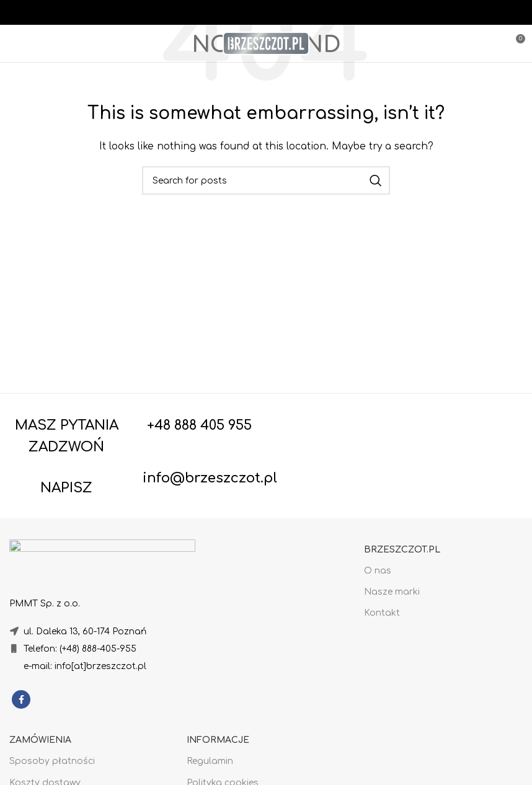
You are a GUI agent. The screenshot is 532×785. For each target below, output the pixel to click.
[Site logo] (266, 43)
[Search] (266, 180)
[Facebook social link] (21, 699)
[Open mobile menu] (32, 43)
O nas (378, 571)
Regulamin (210, 761)
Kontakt (382, 613)
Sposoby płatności (52, 761)
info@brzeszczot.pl (210, 478)
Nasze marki (392, 592)
